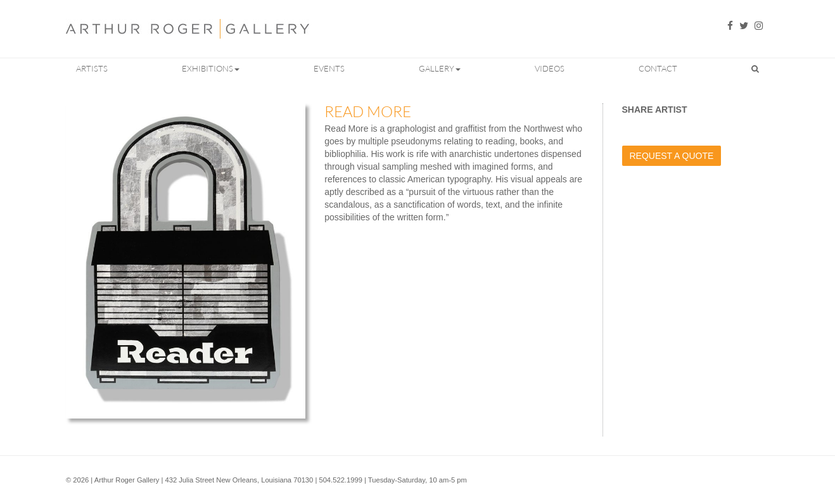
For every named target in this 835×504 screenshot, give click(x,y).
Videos (550, 68)
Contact (658, 68)
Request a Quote (672, 156)
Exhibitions (211, 68)
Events (329, 68)
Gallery (440, 68)
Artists (92, 68)
